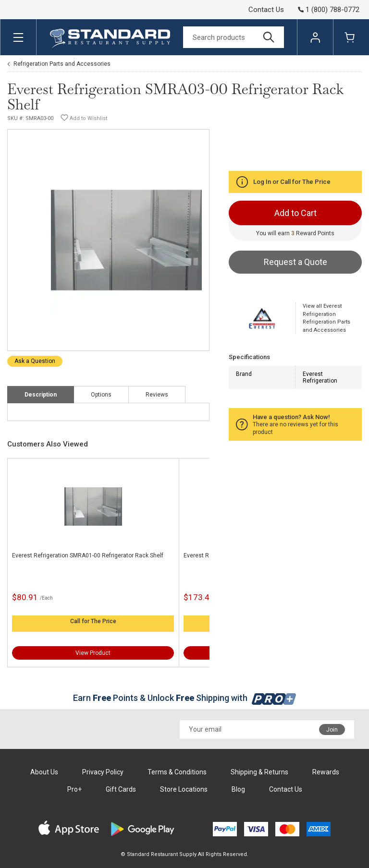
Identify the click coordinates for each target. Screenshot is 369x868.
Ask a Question (35, 361)
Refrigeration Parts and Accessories (62, 64)
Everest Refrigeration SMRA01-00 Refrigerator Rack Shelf (88, 555)
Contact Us (266, 10)
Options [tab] (101, 395)
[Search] (234, 37)
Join (332, 730)
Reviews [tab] (157, 395)
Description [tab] (41, 395)
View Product (93, 653)
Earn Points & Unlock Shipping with (185, 698)
